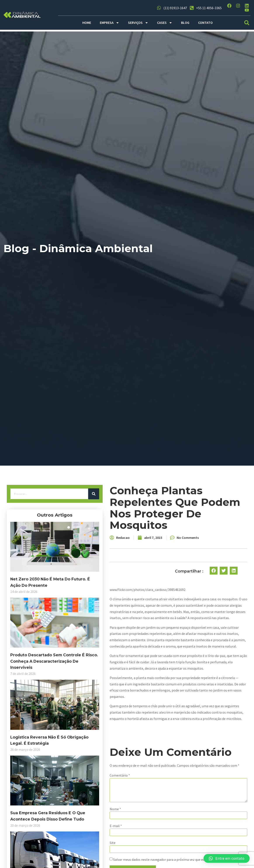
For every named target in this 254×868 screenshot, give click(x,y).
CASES (165, 23)
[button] (247, 23)
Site (84, 851)
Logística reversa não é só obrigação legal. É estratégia (38, 706)
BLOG (185, 23)
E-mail (87, 833)
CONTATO (205, 23)
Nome (87, 816)
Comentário (91, 777)
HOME (87, 23)
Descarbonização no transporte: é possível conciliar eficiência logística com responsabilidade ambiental (40, 844)
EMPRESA (110, 23)
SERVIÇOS (138, 23)
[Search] (65, 499)
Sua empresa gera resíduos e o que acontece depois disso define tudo (39, 772)
